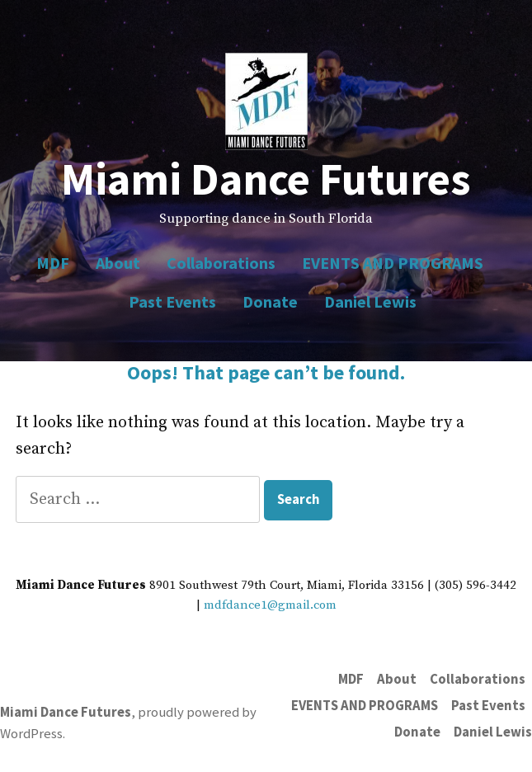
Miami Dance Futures (266, 179)
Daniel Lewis (370, 301)
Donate (270, 301)
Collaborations (221, 263)
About (118, 263)
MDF (53, 263)
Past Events (172, 301)
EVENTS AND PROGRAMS (393, 263)
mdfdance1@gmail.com (270, 605)
